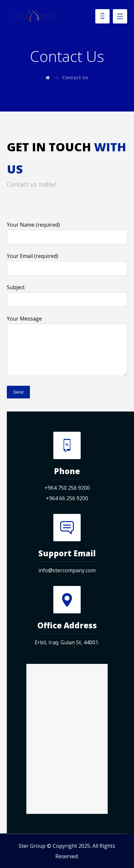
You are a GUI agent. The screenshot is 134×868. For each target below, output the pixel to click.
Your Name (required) (67, 233)
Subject (67, 295)
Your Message (67, 347)
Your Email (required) (67, 264)
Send (18, 392)
